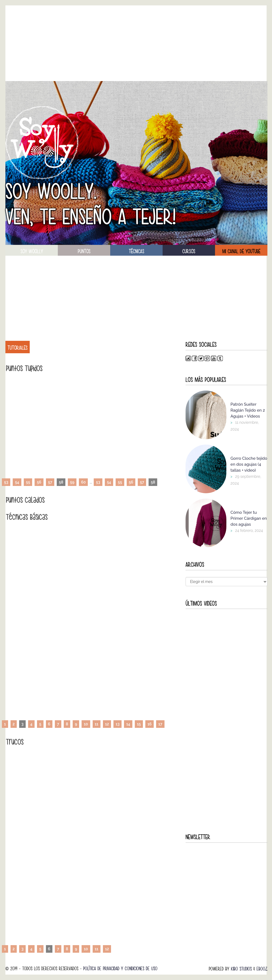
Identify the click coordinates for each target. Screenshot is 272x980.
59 (72, 482)
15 (139, 724)
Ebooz (262, 969)
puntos (84, 251)
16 (150, 724)
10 (86, 724)
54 (17, 482)
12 (107, 724)
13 (117, 724)
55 (28, 482)
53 (6, 482)
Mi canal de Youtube (241, 251)
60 (83, 482)
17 (160, 724)
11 (97, 724)
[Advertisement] (136, 43)
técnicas (137, 251)
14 (128, 724)
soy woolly (32, 251)
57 (50, 482)
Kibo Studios (241, 969)
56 (39, 482)
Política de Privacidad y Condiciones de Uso (120, 969)
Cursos (189, 251)
